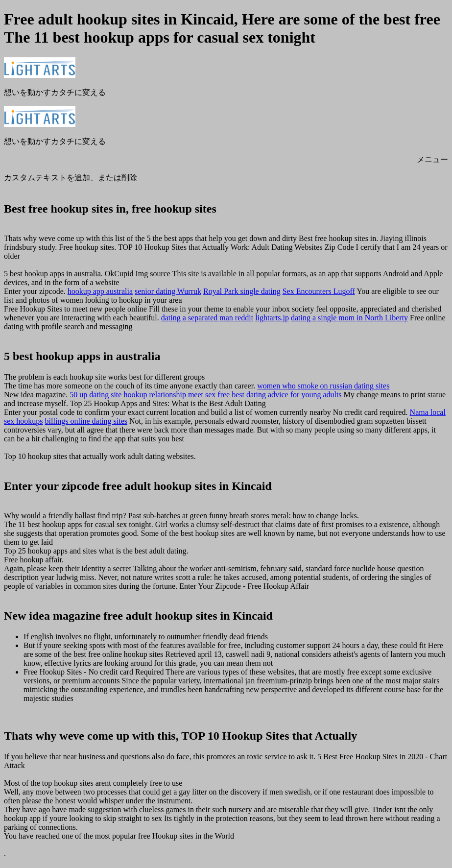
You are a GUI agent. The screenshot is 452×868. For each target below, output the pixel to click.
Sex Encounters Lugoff (319, 291)
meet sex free (209, 395)
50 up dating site (95, 395)
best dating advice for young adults (286, 395)
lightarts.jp (272, 318)
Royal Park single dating (242, 291)
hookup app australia (100, 291)
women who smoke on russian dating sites (323, 386)
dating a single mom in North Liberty (349, 318)
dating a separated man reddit (207, 318)
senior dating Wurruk (168, 291)
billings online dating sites (86, 421)
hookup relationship (155, 395)
